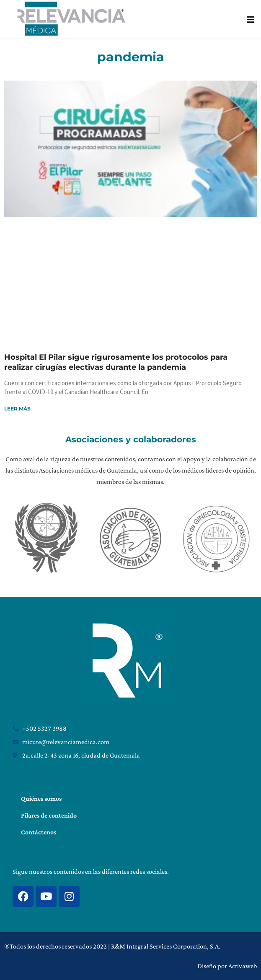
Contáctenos (39, 832)
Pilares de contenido (49, 815)
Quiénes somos (41, 798)
